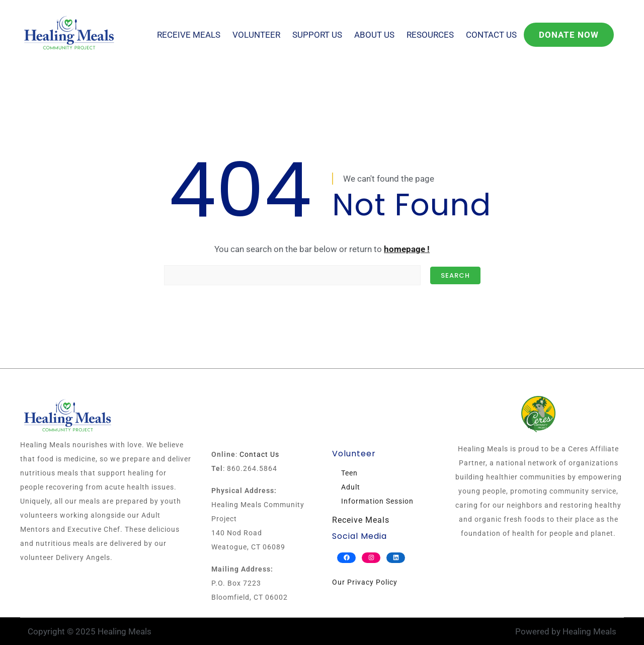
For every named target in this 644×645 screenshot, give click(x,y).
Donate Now (569, 35)
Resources (430, 35)
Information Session (377, 501)
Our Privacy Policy (365, 582)
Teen (349, 473)
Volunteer (256, 35)
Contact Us (491, 35)
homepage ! (407, 249)
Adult (351, 487)
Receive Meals (189, 35)
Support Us (317, 35)
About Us (374, 35)
